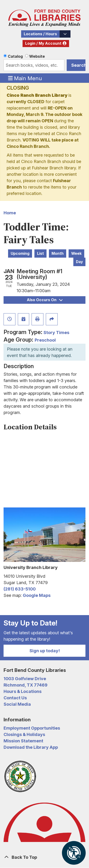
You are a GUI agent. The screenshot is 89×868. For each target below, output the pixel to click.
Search (78, 65)
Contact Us (15, 698)
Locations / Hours (40, 34)
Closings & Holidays (24, 734)
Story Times (56, 333)
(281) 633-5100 (20, 589)
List (40, 253)
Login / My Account (43, 43)
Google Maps (37, 595)
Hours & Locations (23, 691)
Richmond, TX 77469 (26, 685)
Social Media (17, 704)
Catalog (15, 56)
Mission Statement (23, 741)
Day (79, 262)
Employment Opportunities (32, 728)
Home (10, 213)
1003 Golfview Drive (25, 679)
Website (37, 56)
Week (76, 253)
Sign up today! (45, 651)
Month (58, 253)
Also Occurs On (45, 300)
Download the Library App (31, 747)
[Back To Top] (44, 857)
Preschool (45, 340)
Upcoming (20, 253)
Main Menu (25, 78)
